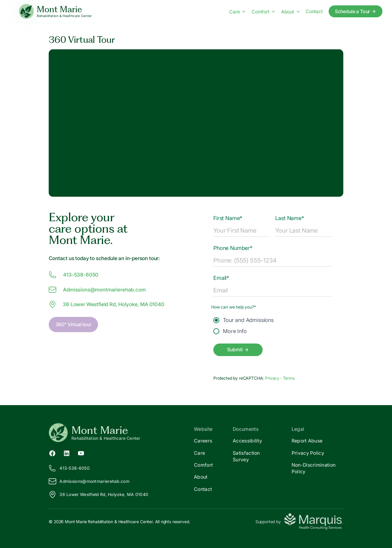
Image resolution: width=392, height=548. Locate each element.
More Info (230, 331)
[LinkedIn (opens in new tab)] (67, 453)
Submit (238, 349)
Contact (203, 489)
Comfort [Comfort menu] (263, 12)
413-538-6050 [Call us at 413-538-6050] (73, 275)
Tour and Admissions (244, 320)
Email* (221, 278)
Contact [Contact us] (314, 11)
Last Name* (290, 218)
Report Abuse (307, 441)
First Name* (228, 218)
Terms (289, 378)
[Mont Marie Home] (55, 12)
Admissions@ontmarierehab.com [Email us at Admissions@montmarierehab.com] (97, 290)
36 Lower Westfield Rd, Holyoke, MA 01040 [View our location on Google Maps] (98, 494)
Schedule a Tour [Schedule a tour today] (356, 11)
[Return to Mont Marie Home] (122, 433)
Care (199, 453)
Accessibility (247, 441)
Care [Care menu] (237, 12)
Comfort (203, 465)
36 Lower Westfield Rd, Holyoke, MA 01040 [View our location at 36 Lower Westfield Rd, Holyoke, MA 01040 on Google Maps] (107, 304)
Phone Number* (233, 248)
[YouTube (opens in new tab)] (81, 453)
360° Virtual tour (73, 324)
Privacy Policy (308, 453)
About (201, 477)
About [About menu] (290, 12)
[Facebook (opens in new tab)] (52, 453)
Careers (203, 441)
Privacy (273, 378)
